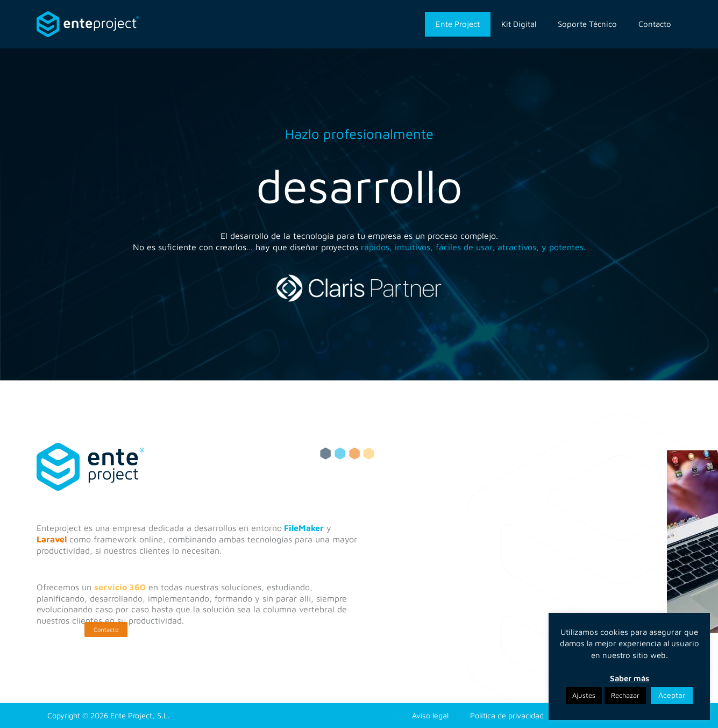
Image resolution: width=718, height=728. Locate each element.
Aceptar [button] (672, 695)
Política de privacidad (507, 715)
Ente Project (458, 24)
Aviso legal (430, 715)
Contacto (655, 24)
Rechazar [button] (625, 695)
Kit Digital (519, 24)
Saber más (630, 678)
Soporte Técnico (587, 24)
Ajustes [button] (584, 695)
